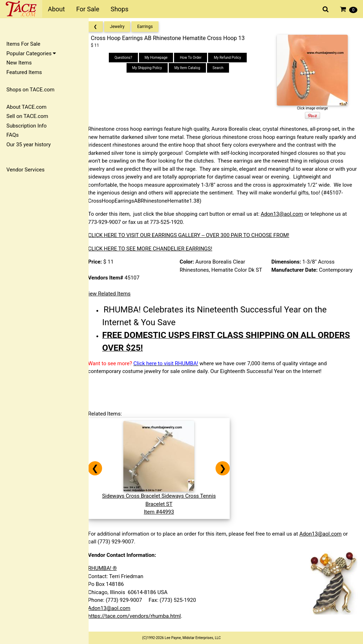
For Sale (88, 9)
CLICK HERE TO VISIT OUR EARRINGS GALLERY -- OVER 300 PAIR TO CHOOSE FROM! (195, 235)
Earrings (151, 27)
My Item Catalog (191, 68)
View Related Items (114, 294)
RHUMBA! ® (109, 568)
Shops (119, 9)
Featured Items (24, 72)
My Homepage (160, 58)
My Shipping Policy (151, 68)
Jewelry (124, 27)
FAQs (13, 135)
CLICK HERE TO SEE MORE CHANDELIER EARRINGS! (156, 249)
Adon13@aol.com (288, 214)
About (56, 9)
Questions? (128, 58)
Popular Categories (31, 53)
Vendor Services (26, 170)
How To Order (195, 58)
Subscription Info (27, 126)
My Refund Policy (232, 58)
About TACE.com (26, 107)
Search (222, 68)
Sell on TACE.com (27, 116)
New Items (19, 63)
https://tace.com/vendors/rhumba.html (141, 616)
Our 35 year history (29, 145)
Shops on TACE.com (30, 90)
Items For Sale (23, 44)
